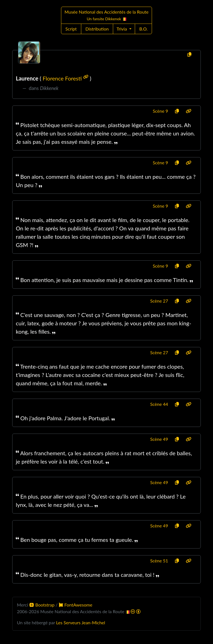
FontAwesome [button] (76, 605)
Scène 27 (159, 301)
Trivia (122, 29)
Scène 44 (159, 404)
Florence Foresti (66, 78)
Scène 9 (160, 111)
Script (71, 29)
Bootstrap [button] (42, 605)
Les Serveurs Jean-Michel (81, 622)
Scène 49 (159, 439)
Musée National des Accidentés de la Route (107, 15)
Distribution (97, 29)
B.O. (143, 29)
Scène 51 (159, 561)
